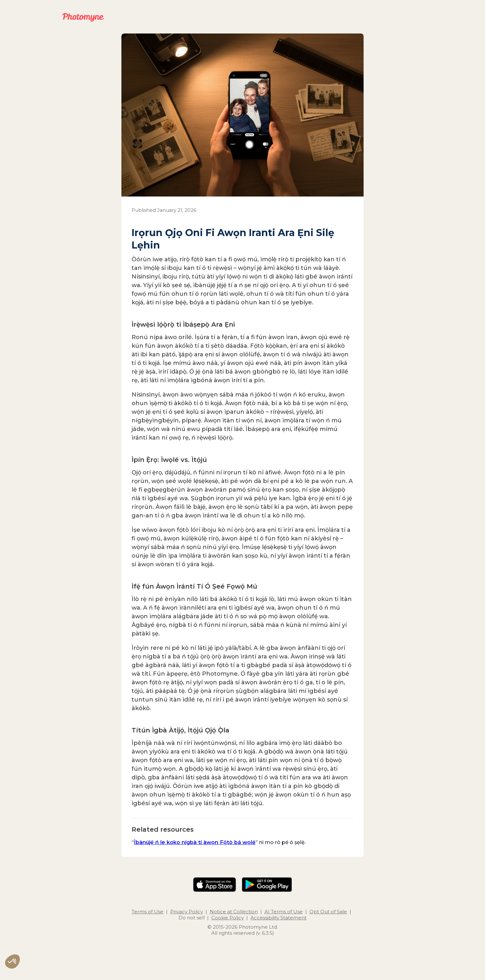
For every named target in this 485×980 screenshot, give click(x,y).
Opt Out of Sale (328, 912)
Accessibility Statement (279, 918)
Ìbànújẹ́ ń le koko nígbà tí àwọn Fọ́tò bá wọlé (195, 842)
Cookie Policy (228, 918)
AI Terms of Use (284, 912)
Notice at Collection (234, 912)
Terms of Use (148, 912)
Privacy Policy (187, 912)
